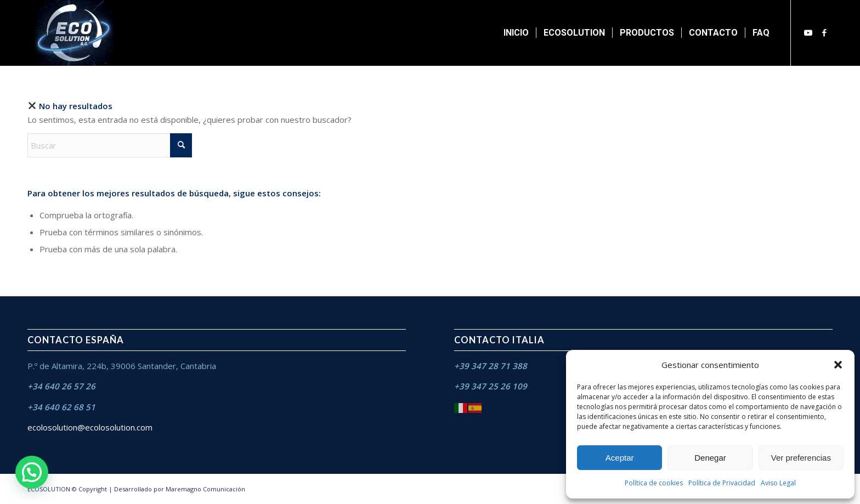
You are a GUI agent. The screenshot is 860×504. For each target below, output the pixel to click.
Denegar (710, 458)
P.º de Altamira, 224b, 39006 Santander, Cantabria (122, 366)
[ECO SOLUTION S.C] (75, 33)
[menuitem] (516, 33)
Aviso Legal (778, 483)
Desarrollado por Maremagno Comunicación (180, 489)
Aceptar (620, 458)
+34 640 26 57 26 (61, 386)
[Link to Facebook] (824, 32)
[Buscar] (110, 145)
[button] (838, 365)
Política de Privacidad (722, 483)
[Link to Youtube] (808, 32)
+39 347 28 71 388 (491, 366)
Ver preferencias (801, 458)
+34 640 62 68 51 (61, 407)
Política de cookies (654, 483)
